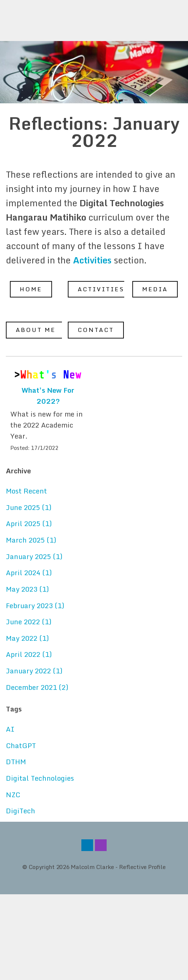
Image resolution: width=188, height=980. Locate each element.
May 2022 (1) (27, 638)
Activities (101, 289)
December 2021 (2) (37, 687)
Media (155, 289)
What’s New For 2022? (48, 396)
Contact (96, 330)
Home (31, 289)
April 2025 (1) (29, 524)
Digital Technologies (40, 778)
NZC (13, 795)
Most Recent (26, 491)
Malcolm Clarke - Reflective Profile (118, 867)
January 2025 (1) (34, 556)
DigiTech (21, 811)
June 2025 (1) (29, 507)
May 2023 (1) (27, 589)
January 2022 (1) (34, 671)
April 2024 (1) (29, 573)
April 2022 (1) (29, 654)
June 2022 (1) (29, 622)
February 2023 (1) (35, 606)
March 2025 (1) (31, 540)
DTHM (16, 762)
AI (10, 729)
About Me (36, 330)
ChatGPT (21, 746)
